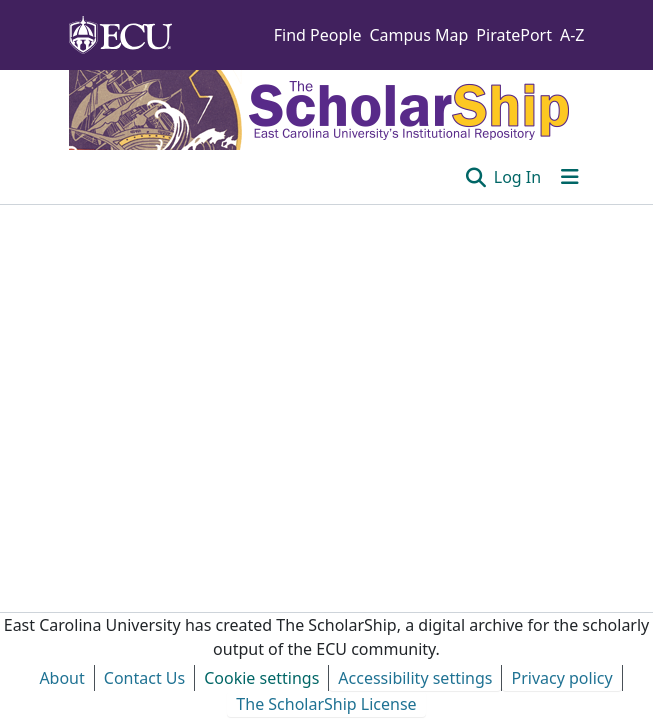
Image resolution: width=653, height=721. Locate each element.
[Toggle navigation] (570, 177)
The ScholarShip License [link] (326, 704)
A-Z (572, 35)
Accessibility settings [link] (415, 678)
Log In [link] (517, 177)
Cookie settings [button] (261, 678)
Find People (318, 35)
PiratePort (514, 35)
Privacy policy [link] (561, 678)
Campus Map (418, 35)
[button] (475, 177)
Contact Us (144, 678)
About (61, 678)
